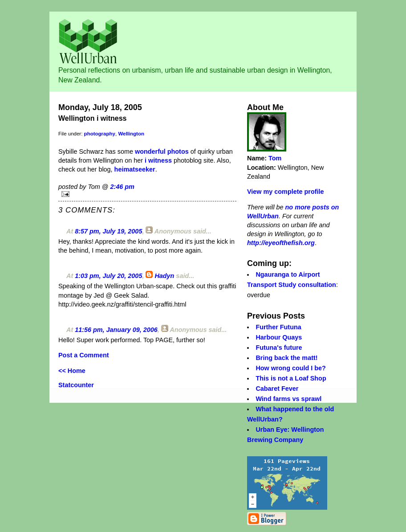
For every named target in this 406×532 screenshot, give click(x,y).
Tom (275, 158)
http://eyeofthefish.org (281, 243)
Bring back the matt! (286, 358)
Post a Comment (84, 355)
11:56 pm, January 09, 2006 (116, 330)
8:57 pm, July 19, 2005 (108, 231)
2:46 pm (122, 187)
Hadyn (164, 276)
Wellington (131, 134)
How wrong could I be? (291, 368)
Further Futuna (278, 327)
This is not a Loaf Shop (291, 378)
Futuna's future (279, 348)
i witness (157, 160)
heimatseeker (135, 169)
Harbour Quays (279, 337)
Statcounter (76, 385)
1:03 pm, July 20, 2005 (108, 276)
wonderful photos (162, 151)
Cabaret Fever (277, 389)
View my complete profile (285, 192)
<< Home (72, 371)
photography (100, 134)
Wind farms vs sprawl (288, 399)
